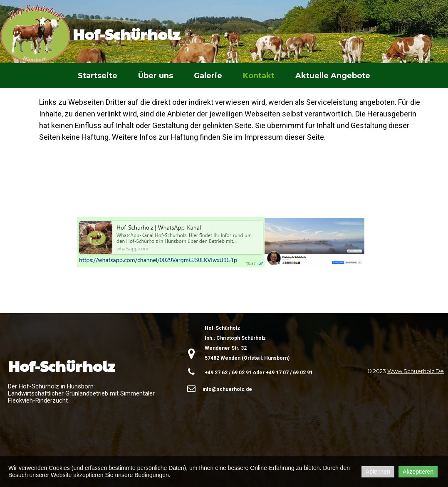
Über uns (156, 76)
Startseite (98, 76)
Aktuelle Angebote (333, 76)
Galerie (208, 76)
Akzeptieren (418, 472)
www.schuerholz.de (416, 371)
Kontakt (259, 76)
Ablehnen (378, 472)
